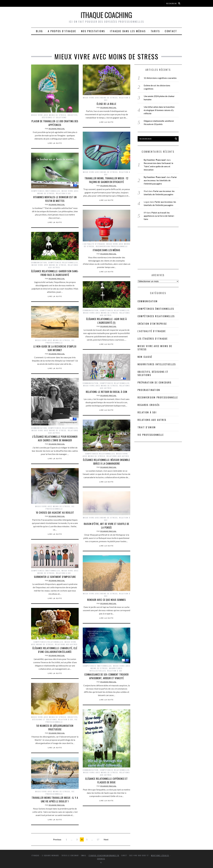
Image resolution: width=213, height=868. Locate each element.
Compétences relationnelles (63, 263)
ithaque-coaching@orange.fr (104, 855)
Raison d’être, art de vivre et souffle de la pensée (106, 526)
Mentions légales (160, 855)
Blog (39, 31)
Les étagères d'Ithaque (153, 339)
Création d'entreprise (152, 324)
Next (106, 839)
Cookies (101, 859)
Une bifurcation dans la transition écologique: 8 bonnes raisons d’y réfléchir (159, 110)
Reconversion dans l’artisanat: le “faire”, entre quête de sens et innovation (158, 166)
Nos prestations (93, 31)
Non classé (145, 357)
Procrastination (149, 390)
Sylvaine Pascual (57, 129)
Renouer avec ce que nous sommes (106, 600)
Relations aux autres (118, 456)
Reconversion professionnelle (112, 246)
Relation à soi (64, 193)
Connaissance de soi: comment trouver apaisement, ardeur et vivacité (106, 676)
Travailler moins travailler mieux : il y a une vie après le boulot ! (55, 799)
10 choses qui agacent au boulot (55, 513)
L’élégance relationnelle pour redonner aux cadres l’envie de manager (55, 438)
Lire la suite (55, 143)
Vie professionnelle (60, 341)
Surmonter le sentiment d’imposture (55, 577)
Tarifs (155, 31)
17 (98, 839)
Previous (57, 839)
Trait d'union (147, 427)
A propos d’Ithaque (62, 31)
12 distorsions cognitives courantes (160, 78)
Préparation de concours (155, 383)
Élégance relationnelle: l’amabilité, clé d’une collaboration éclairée (55, 650)
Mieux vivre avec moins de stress (49, 115)
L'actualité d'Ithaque (94, 244)
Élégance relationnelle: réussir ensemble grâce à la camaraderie (106, 462)
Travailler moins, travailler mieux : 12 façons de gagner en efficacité (106, 180)
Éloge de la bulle (106, 104)
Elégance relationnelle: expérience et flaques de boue (106, 780)
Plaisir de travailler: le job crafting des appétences (55, 123)
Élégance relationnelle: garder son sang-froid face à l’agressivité (55, 273)
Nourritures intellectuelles (157, 364)
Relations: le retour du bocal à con (106, 392)
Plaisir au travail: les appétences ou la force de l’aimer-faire (159, 216)
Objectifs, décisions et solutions (60, 116)
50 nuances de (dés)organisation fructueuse (55, 727)
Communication (39, 263)
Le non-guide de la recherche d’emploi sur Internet (55, 348)
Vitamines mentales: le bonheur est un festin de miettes (55, 199)
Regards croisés (149, 405)
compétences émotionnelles (46, 191)
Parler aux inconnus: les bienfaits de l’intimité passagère (160, 180)
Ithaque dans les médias (128, 31)
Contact (171, 31)
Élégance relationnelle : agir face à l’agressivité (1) (106, 321)
